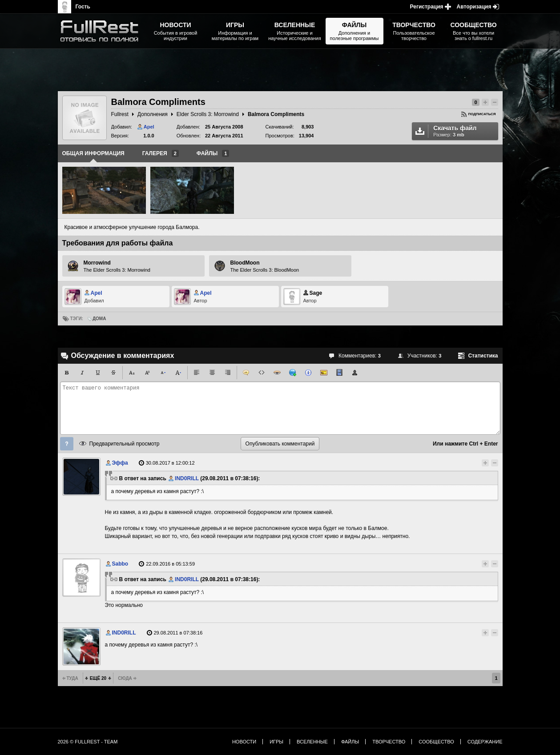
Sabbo (120, 564)
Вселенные (312, 742)
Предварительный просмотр (125, 444)
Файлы (350, 742)
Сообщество (436, 742)
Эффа (120, 463)
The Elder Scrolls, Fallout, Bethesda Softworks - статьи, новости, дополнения (102, 31)
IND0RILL (187, 478)
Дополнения (153, 114)
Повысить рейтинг (485, 102)
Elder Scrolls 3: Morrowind (208, 114)
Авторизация (474, 7)
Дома (99, 319)
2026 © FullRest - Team (88, 742)
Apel (149, 127)
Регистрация (427, 7)
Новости (244, 742)
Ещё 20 (98, 678)
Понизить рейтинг (495, 102)
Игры (276, 742)
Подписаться (482, 114)
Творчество (389, 742)
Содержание (485, 742)
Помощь (67, 444)
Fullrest (120, 114)
